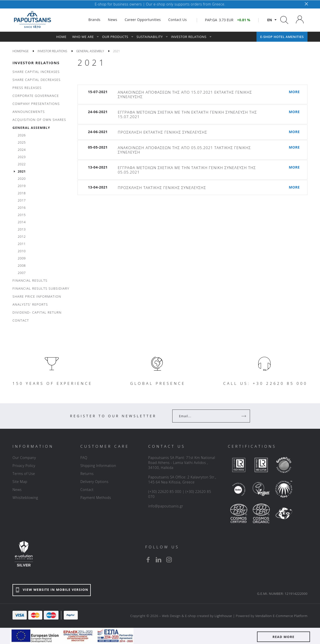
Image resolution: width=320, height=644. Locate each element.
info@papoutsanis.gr (166, 506)
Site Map (20, 482)
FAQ (84, 458)
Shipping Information (98, 466)
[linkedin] (158, 560)
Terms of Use (24, 474)
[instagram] (169, 560)
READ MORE (283, 637)
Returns (87, 474)
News (17, 490)
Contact (87, 490)
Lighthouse (223, 616)
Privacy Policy (24, 466)
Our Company (24, 458)
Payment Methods (96, 498)
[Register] (244, 416)
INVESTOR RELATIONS (36, 63)
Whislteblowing (25, 498)
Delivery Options (94, 482)
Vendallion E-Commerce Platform (281, 616)
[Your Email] (208, 416)
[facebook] (148, 560)
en (270, 20)
